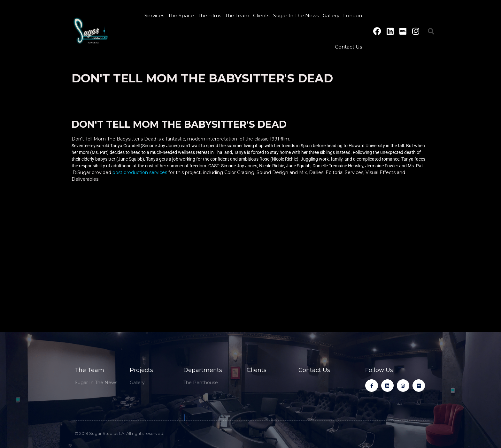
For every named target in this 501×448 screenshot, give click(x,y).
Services (154, 15)
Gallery (331, 15)
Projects (141, 370)
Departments (203, 370)
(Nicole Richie (284, 159)
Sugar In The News (296, 15)
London (353, 15)
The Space (181, 15)
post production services (140, 172)
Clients (261, 15)
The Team (237, 15)
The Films (209, 15)
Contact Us (348, 47)
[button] (431, 31)
